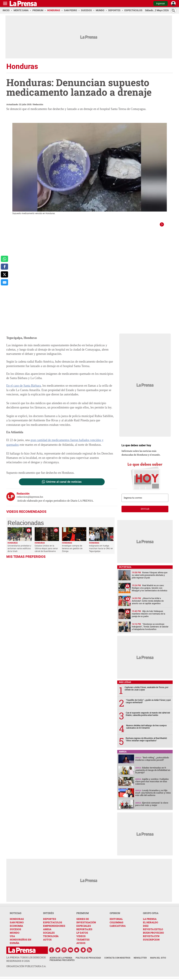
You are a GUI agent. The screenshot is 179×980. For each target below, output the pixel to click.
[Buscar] (174, 10)
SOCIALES (49, 936)
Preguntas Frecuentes (62, 964)
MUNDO (15, 936)
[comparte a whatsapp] (4, 259)
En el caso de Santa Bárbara (24, 389)
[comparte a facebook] (4, 267)
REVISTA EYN (151, 939)
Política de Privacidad (88, 961)
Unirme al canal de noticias (64, 485)
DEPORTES (50, 922)
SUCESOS (15, 932)
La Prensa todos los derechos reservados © (26, 962)
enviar (145, 512)
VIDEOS (81, 939)
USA (12, 939)
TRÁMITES (83, 943)
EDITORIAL (116, 922)
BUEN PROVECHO (153, 936)
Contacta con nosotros (117, 961)
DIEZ (146, 929)
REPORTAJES (84, 932)
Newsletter (140, 961)
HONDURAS (17, 922)
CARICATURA (118, 929)
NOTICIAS (16, 916)
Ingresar (161, 3)
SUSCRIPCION (151, 943)
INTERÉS (48, 916)
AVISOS (81, 946)
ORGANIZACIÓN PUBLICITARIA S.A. (26, 969)
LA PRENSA (150, 922)
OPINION (115, 916)
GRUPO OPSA (151, 916)
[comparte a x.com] (4, 274)
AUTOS (47, 943)
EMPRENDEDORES (54, 929)
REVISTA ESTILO (153, 932)
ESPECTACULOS (53, 926)
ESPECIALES (84, 929)
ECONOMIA (16, 929)
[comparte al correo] (4, 282)
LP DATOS (82, 936)
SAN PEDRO (17, 926)
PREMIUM (83, 916)
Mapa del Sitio (158, 961)
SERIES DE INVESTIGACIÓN (86, 924)
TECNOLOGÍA (51, 939)
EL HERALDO (151, 926)
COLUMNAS (117, 926)
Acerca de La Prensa (61, 961)
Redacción (38, 104)
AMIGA (47, 932)
